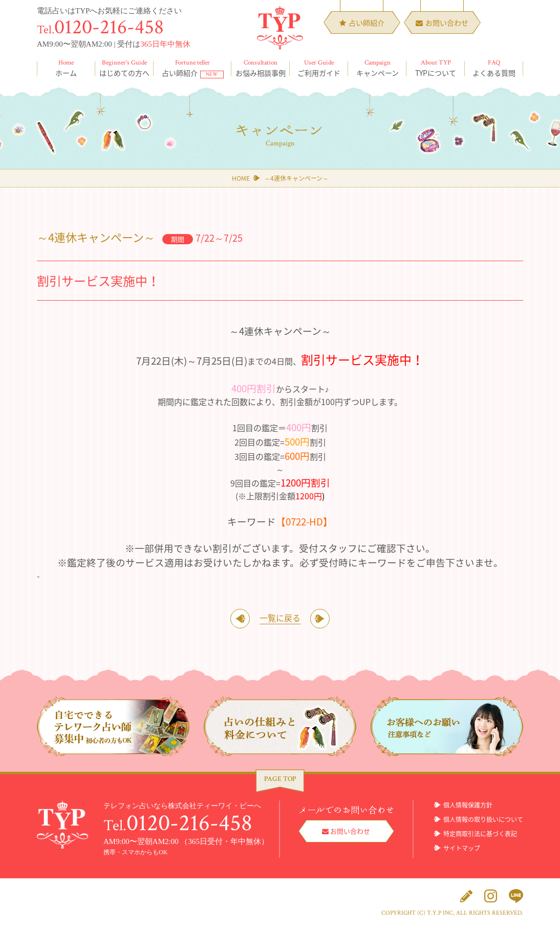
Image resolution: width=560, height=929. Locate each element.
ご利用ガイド (319, 68)
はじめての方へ (124, 68)
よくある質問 (494, 68)
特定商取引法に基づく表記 (480, 835)
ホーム (66, 68)
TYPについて (436, 68)
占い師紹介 (192, 68)
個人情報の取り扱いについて (483, 820)
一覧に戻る (280, 619)
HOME (241, 178)
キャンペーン (377, 68)
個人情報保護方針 (468, 806)
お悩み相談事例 (261, 68)
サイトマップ (462, 849)
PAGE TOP (280, 780)
